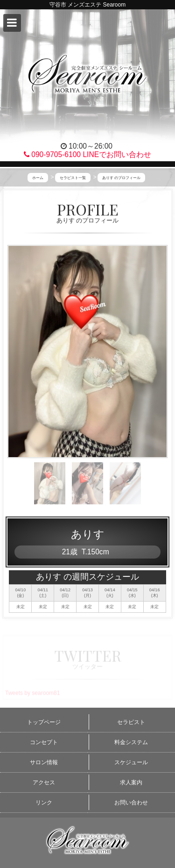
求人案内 (131, 782)
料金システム (131, 742)
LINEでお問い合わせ (117, 154)
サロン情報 (44, 762)
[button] (12, 23)
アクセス (44, 782)
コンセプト (44, 742)
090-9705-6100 (52, 154)
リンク (44, 803)
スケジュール (131, 762)
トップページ (44, 722)
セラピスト (131, 722)
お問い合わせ (131, 803)
